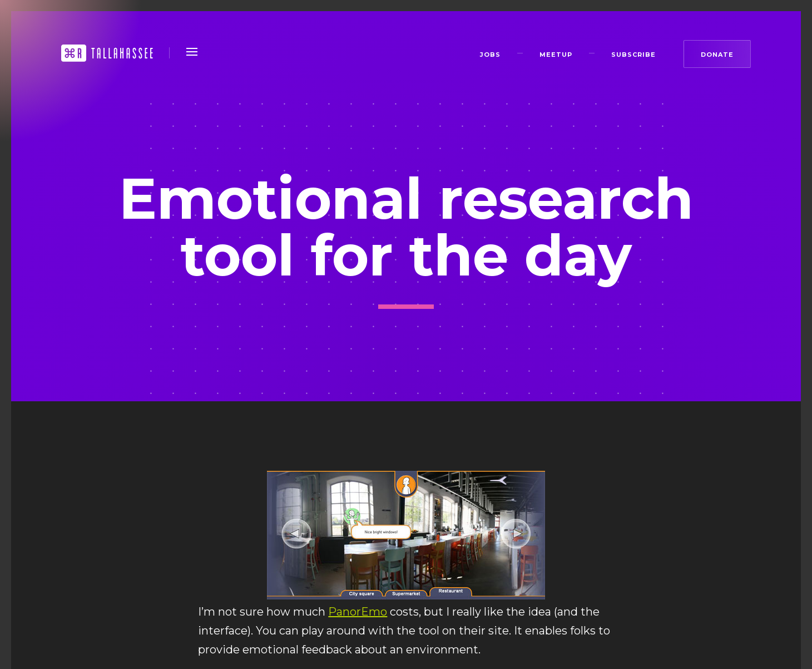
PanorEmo (358, 612)
